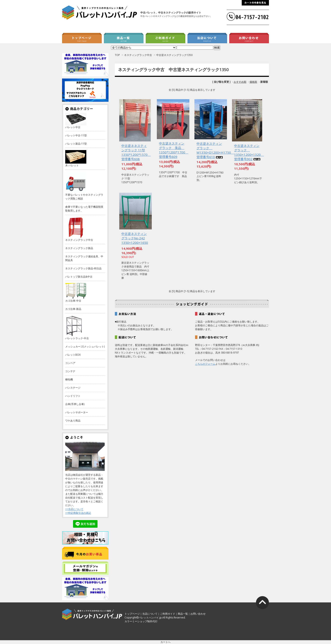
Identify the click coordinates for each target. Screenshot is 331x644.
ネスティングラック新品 (79, 248)
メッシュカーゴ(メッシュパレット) (85, 346)
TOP (117, 55)
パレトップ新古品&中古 (79, 277)
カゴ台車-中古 (73, 301)
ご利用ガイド (168, 614)
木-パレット (72, 165)
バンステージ (73, 388)
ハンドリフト (73, 396)
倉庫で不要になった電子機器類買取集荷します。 (84, 209)
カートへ (165, 642)
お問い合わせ (198, 614)
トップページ (132, 614)
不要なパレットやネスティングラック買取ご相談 (84, 197)
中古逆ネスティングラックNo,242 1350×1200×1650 (135, 239)
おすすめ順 (240, 82)
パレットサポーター (77, 412)
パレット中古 (73, 127)
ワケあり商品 (73, 421)
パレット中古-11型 (76, 135)
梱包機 (69, 379)
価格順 (253, 82)
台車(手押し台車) (75, 404)
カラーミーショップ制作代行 (141, 621)
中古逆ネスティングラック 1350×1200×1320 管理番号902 (249, 152)
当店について (150, 614)
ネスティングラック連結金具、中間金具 (84, 258)
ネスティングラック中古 (138, 55)
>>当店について (74, 509)
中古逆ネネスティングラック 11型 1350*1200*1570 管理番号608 (136, 152)
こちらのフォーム (205, 364)
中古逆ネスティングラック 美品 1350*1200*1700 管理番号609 (174, 150)
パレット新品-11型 (76, 144)
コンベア (70, 363)
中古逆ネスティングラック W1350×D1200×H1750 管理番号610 (215, 150)
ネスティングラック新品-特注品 (83, 268)
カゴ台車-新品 (73, 309)
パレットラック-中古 (77, 338)
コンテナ (70, 371)
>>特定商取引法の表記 (78, 513)
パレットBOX (73, 355)
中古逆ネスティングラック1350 (174, 55)
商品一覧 (183, 614)
